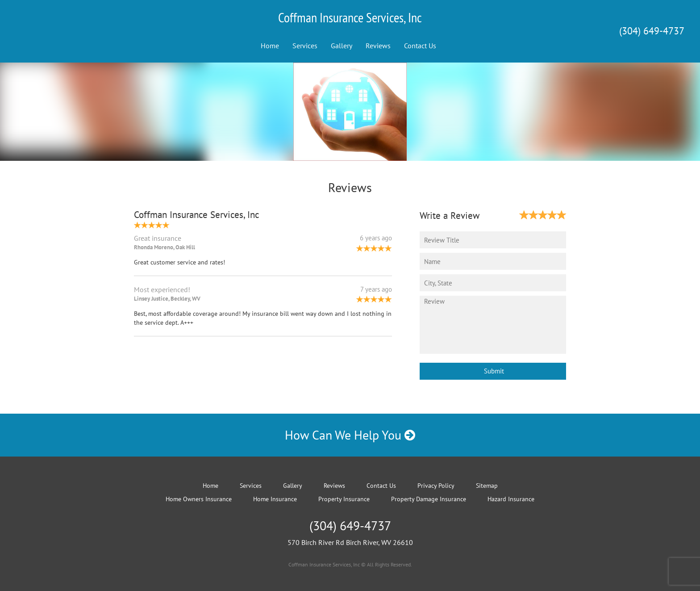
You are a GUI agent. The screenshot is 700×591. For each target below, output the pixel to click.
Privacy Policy (436, 486)
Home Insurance (275, 499)
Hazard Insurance (511, 499)
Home (270, 46)
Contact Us (420, 46)
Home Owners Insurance (199, 499)
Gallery (342, 46)
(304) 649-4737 (652, 31)
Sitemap (487, 486)
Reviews (378, 46)
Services (305, 46)
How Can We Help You (350, 435)
